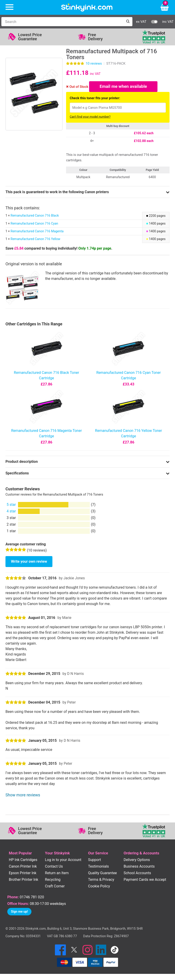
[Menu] (9, 7)
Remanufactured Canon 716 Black (35, 216)
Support (94, 860)
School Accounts (137, 874)
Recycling (53, 880)
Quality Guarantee (102, 874)
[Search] (62, 22)
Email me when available (123, 87)
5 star (11, 505)
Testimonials (98, 867)
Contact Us (54, 867)
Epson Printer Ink (23, 874)
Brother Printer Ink (24, 880)
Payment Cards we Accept (145, 880)
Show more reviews (23, 796)
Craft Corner (55, 887)
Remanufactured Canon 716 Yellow (35, 240)
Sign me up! (19, 912)
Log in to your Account (63, 860)
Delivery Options (137, 860)
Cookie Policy (99, 887)
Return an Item (57, 874)
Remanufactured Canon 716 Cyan (34, 224)
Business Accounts (139, 867)
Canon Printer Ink (23, 867)
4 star (11, 512)
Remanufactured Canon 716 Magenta (37, 232)
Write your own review (29, 562)
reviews (94, 63)
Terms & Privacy (101, 880)
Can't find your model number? (90, 117)
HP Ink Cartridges (23, 860)
